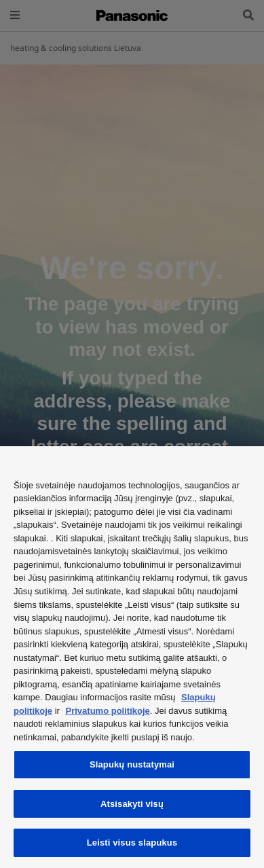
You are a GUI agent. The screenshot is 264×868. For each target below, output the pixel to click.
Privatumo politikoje (108, 711)
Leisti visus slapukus (132, 843)
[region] (132, 657)
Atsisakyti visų (132, 804)
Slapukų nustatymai (132, 764)
